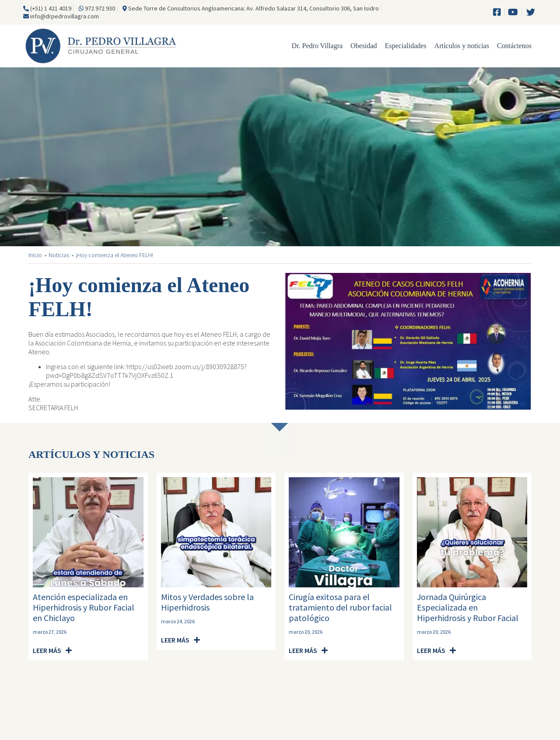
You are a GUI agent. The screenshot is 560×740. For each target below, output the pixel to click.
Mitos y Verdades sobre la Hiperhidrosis (207, 602)
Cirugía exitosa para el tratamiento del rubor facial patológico (340, 607)
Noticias (59, 255)
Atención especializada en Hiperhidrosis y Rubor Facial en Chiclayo (84, 607)
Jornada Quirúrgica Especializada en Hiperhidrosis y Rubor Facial (468, 607)
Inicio (35, 255)
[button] (52, 651)
